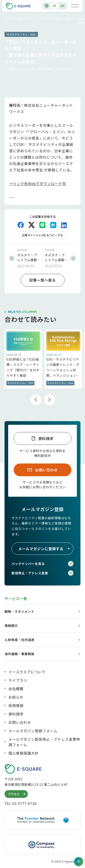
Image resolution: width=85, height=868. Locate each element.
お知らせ (16, 697)
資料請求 (46, 438)
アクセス (17, 794)
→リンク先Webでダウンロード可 (38, 183)
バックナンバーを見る (42, 564)
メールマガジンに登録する (44, 549)
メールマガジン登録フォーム (33, 731)
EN (63, 6)
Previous (36, 400)
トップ (8, 19)
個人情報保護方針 (23, 753)
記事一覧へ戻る (42, 280)
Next (49, 400)
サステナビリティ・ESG (55, 19)
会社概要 (16, 689)
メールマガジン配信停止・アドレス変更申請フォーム (44, 742)
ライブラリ (25, 19)
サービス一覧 (16, 598)
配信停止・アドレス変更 (42, 573)
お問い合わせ (46, 470)
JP (54, 6)
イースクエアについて (27, 672)
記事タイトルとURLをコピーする (42, 235)
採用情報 (16, 705)
